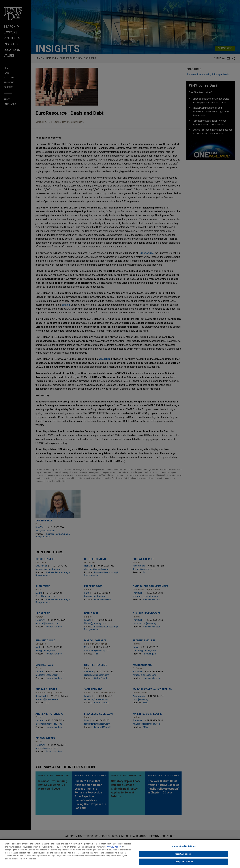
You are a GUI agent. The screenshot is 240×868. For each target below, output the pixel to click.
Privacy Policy (114, 848)
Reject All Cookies (184, 855)
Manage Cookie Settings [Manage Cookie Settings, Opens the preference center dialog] (184, 848)
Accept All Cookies (184, 863)
